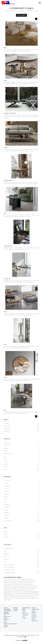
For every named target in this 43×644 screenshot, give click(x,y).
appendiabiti (21, 443)
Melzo (21, 557)
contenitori (21, 446)
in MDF (21, 502)
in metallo (21, 507)
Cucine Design (35, 609)
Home (7, 11)
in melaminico (21, 505)
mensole (21, 448)
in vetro (21, 518)
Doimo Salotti (21, 426)
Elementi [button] (7, 439)
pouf (21, 456)
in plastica (21, 513)
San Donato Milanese (21, 567)
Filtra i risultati (21, 15)
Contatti (15, 611)
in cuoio (21, 484)
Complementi (22, 11)
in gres (21, 489)
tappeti (21, 467)
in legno (21, 497)
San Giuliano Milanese (21, 570)
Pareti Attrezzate (25, 613)
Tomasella (21, 432)
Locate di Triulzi (21, 549)
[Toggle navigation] (40, 3)
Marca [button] (6, 420)
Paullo (21, 562)
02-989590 (6, 626)
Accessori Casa (13, 11)
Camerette (25, 615)
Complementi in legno (32, 11)
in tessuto (21, 515)
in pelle (21, 510)
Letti (23, 617)
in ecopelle (21, 486)
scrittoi (21, 462)
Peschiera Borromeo (21, 565)
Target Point (21, 429)
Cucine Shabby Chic (35, 620)
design (21, 535)
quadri (21, 459)
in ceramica (21, 481)
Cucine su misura (34, 617)
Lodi (21, 551)
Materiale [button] (7, 477)
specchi (21, 464)
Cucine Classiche (34, 614)
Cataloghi (16, 609)
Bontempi (21, 424)
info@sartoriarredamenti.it (11, 624)
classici (21, 532)
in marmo (21, 500)
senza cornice (21, 521)
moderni (21, 537)
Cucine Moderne (34, 611)
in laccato (21, 492)
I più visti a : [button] (8, 544)
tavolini (21, 470)
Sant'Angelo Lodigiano (21, 573)
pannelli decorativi (21, 454)
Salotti (24, 611)
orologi (21, 451)
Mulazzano (21, 559)
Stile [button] (5, 528)
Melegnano (21, 554)
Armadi (24, 618)
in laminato (21, 494)
